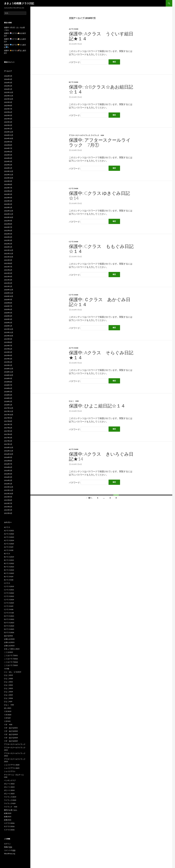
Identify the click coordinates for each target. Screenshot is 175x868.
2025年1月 (8, 129)
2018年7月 (8, 385)
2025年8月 (8, 106)
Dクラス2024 (9, 626)
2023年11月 (9, 175)
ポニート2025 (9, 794)
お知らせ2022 (9, 646)
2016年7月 (8, 464)
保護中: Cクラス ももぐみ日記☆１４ (101, 249)
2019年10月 (9, 336)
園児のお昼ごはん (11, 810)
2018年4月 (8, 395)
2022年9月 (8, 221)
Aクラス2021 (9, 531)
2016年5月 (8, 471)
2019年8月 (8, 342)
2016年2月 (8, 480)
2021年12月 (9, 250)
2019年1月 (8, 365)
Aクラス (7, 527)
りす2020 (8, 715)
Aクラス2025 (9, 544)
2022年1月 (8, 247)
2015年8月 (8, 500)
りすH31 (7, 721)
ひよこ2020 (8, 678)
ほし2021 (8, 708)
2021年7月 (8, 267)
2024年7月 (8, 148)
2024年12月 (9, 132)
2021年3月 (8, 280)
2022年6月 (8, 230)
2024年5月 (8, 155)
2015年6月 (8, 507)
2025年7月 (8, 109)
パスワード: (89, 62)
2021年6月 (8, 270)
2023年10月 (9, 178)
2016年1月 (8, 484)
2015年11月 (9, 490)
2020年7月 (8, 306)
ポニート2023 (9, 787)
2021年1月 (8, 286)
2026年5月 (8, 76)
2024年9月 (8, 142)
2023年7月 (8, 188)
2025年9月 (8, 102)
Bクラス (7, 554)
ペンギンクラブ (10, 780)
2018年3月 (8, 398)
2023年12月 (9, 171)
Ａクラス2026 (9, 823)
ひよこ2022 (8, 685)
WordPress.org (10, 854)
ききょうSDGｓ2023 (12, 649)
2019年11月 (9, 332)
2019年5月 (8, 352)
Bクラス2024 (9, 570)
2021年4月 (8, 277)
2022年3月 (8, 240)
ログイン (7, 844)
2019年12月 (9, 329)
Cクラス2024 (9, 600)
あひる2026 (8, 636)
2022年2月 (8, 244)
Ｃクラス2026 (9, 830)
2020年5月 (8, 313)
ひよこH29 (8, 701)
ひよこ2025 (8, 695)
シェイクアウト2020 (12, 765)
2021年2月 (8, 283)
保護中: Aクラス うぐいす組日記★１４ (101, 36)
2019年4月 (8, 355)
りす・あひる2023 (11, 734)
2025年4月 (8, 119)
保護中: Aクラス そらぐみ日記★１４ (101, 355)
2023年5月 (8, 194)
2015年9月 (8, 497)
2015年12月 (9, 487)
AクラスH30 (74, 29)
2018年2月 (8, 401)
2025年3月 (8, 122)
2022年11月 (9, 214)
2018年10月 (9, 375)
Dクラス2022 (9, 619)
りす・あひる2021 (11, 728)
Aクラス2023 (9, 537)
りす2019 (8, 711)
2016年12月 (9, 447)
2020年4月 (8, 316)
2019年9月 (8, 339)
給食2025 (8, 817)
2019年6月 (8, 349)
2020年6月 (8, 309)
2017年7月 (8, 424)
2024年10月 (9, 138)
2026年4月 (8, 79)
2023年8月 (8, 184)
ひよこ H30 (74, 401)
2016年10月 (9, 454)
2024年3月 (8, 161)
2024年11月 (9, 135)
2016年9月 (8, 457)
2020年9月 (8, 300)
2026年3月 (8, 83)
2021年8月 (8, 263)
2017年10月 (9, 415)
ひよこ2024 (8, 692)
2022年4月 (8, 237)
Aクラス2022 (9, 534)
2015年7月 (8, 503)
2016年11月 (9, 451)
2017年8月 (8, 421)
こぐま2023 (8, 652)
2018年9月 (8, 378)
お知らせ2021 (9, 642)
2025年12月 (9, 92)
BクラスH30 (73, 82)
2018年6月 (8, 388)
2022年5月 (8, 234)
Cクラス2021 (9, 590)
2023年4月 (8, 198)
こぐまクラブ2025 (11, 665)
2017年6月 (8, 428)
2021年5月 (8, 273)
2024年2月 (8, 165)
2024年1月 (8, 168)
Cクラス (7, 583)
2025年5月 (8, 115)
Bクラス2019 (9, 557)
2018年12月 (9, 369)
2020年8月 (8, 303)
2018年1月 (8, 405)
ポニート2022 (9, 784)
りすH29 (7, 718)
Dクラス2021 (9, 616)
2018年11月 (9, 372)
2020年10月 (9, 296)
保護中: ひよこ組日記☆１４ (97, 406)
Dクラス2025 (9, 629)
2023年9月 (8, 181)
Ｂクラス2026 (9, 826)
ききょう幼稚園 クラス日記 (19, 3)
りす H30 (8, 724)
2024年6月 (8, 152)
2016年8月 (8, 461)
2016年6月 (8, 467)
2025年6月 (8, 112)
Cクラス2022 (9, 593)
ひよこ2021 (8, 682)
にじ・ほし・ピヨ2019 (13, 672)
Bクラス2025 (9, 573)
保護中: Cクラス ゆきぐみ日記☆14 (99, 196)
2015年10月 (9, 494)
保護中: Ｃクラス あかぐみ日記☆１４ (100, 302)
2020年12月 (9, 290)
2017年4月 (8, 434)
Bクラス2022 (9, 563)
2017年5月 (8, 431)
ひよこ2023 (8, 688)
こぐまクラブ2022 (11, 659)
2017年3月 (8, 438)
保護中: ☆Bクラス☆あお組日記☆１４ (101, 89)
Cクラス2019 (9, 586)
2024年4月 (8, 158)
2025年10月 (9, 99)
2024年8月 (8, 145)
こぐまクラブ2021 (11, 655)
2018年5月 (8, 392)
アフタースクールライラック (80, 135)
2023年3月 (8, 201)
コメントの (10, 850)
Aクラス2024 (9, 540)
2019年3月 (8, 359)
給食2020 (8, 813)
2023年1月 (8, 207)
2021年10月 (9, 257)
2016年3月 (8, 477)
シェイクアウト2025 (12, 768)
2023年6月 (8, 191)
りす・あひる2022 (11, 731)
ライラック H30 (97, 135)
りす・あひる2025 (11, 741)
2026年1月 (8, 89)
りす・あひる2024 (11, 738)
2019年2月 (8, 362)
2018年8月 (8, 382)
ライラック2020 (10, 800)
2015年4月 (8, 513)
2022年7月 (8, 227)
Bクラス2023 (9, 567)
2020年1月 (8, 326)
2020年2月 (8, 323)
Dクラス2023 (9, 623)
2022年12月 (9, 211)
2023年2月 (8, 204)
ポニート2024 (9, 790)
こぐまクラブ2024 (11, 662)
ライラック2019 (10, 797)
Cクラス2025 (9, 603)
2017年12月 (9, 408)
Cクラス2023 (9, 596)
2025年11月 (9, 96)
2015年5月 (8, 510)
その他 (7, 669)
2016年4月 (8, 474)
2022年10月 (9, 217)
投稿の (8, 847)
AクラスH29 (9, 547)
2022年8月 (8, 224)
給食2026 (8, 820)
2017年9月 (8, 418)
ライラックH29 (10, 803)
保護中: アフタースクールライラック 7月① (100, 142)
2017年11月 (9, 411)
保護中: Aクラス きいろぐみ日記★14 (101, 456)
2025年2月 (8, 125)
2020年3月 (8, 319)
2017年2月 (8, 441)
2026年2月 (8, 86)
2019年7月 (8, 346)
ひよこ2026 (8, 698)
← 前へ (89, 498)
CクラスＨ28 (9, 613)
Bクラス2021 (9, 560)
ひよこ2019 (8, 675)
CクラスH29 (9, 606)
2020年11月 (9, 293)
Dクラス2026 (9, 632)
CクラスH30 (73, 188)
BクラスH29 (9, 577)
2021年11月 (9, 254)
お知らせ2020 (9, 639)
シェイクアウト (11, 771)
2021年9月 (8, 260)
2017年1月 (8, 444)
